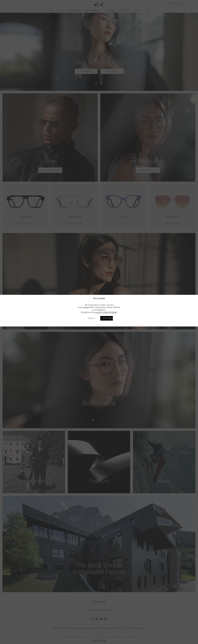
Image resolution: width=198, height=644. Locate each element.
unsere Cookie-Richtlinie (106, 312)
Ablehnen (91, 318)
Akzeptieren (108, 318)
